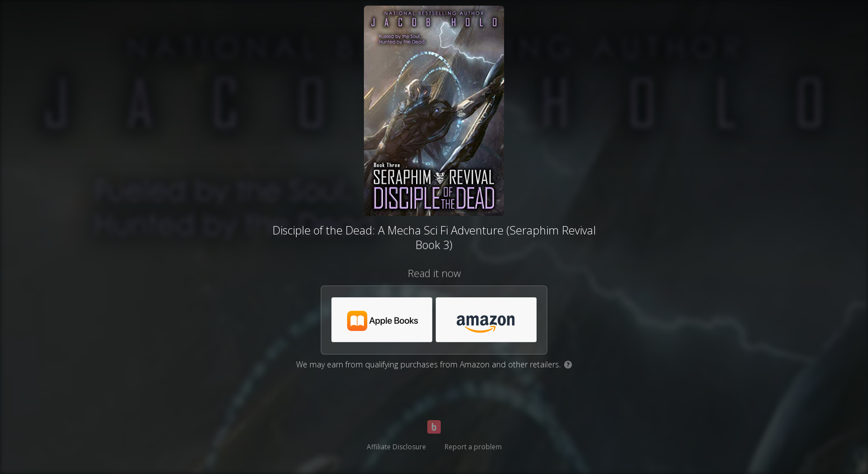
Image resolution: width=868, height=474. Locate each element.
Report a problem (473, 447)
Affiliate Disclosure (396, 447)
